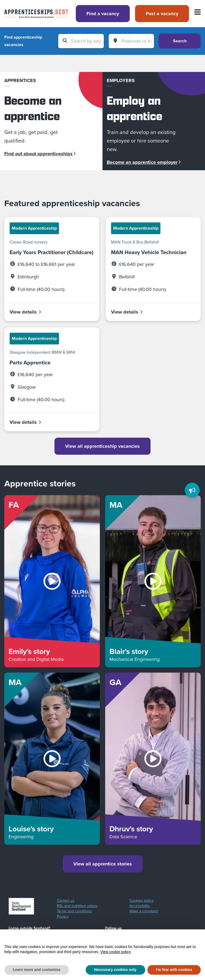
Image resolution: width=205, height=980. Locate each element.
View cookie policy (115, 952)
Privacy (63, 917)
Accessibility (140, 906)
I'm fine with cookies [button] (174, 970)
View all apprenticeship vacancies (102, 446)
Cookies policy (141, 901)
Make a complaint (144, 911)
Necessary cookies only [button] (115, 970)
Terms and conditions (74, 911)
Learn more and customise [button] (37, 970)
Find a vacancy (103, 14)
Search (180, 41)
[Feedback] (192, 490)
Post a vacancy (162, 14)
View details (26, 312)
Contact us (66, 901)
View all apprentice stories (103, 864)
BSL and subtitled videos (77, 906)
